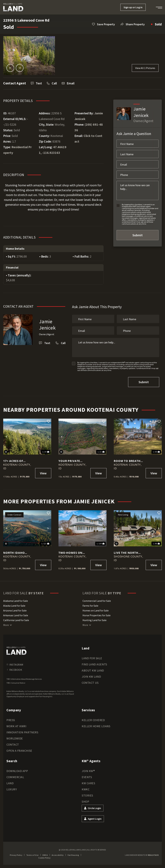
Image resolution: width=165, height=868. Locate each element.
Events (87, 777)
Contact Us (90, 683)
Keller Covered (93, 720)
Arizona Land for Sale (15, 610)
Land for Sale (92, 658)
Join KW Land (91, 677)
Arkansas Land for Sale (16, 615)
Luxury (12, 789)
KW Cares (88, 783)
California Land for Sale (16, 620)
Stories (87, 795)
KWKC (86, 789)
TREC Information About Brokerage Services (24, 679)
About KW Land (93, 670)
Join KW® (88, 771)
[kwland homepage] (16, 651)
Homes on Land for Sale (96, 610)
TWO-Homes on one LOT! (70, 553)
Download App (17, 771)
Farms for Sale (90, 606)
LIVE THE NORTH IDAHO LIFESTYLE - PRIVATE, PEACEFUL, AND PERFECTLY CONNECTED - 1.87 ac (129, 553)
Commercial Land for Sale (97, 601)
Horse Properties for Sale (97, 615)
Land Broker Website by (142, 855)
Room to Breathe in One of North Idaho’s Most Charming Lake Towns (128, 461)
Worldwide (15, 738)
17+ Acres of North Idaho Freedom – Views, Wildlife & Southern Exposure (17, 461)
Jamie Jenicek (47, 325)
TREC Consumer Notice (16, 683)
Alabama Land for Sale (16, 601)
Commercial (15, 777)
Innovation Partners (22, 732)
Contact (13, 745)
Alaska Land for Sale (14, 606)
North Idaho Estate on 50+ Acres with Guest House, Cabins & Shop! (17, 553)
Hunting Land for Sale (95, 620)
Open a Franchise (19, 751)
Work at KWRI (16, 726)
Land (10, 783)
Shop (85, 802)
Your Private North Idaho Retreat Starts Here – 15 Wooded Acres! (73, 461)
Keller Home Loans (96, 726)
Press (11, 720)
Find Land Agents (94, 664)
